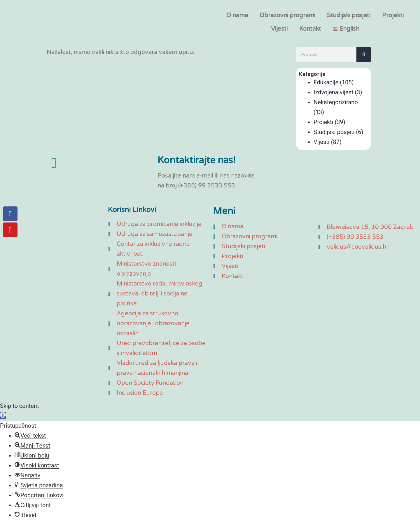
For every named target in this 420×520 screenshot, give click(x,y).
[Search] (364, 55)
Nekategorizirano (336, 102)
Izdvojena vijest (334, 92)
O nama (237, 15)
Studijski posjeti (349, 15)
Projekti (393, 15)
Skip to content (19, 406)
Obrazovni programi (287, 15)
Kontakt (310, 29)
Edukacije (326, 82)
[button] (3, 416)
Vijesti (279, 29)
